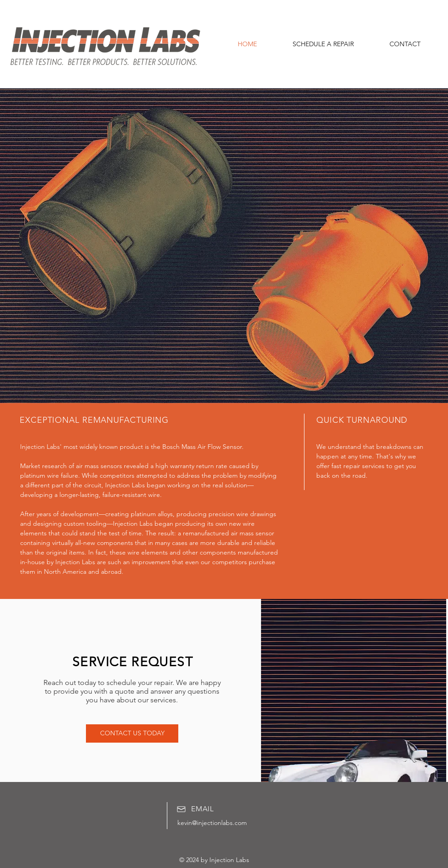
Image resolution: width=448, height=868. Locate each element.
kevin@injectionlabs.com (212, 823)
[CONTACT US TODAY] (132, 733)
